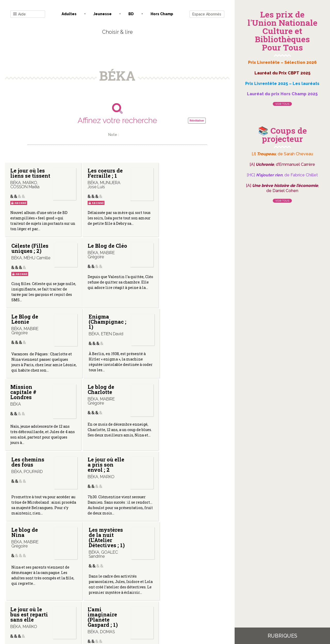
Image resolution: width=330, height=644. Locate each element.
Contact (59, 592)
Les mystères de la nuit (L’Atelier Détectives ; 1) (178, 401)
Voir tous (282, 104)
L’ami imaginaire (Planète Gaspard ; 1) (100, 486)
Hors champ (162, 14)
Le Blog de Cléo (24, 253)
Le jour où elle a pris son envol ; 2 (29, 399)
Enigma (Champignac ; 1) (179, 256)
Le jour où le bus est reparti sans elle (29, 484)
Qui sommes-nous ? (90, 592)
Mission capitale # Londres (23, 326)
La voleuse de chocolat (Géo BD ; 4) (178, 484)
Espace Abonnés (207, 14)
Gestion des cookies (167, 592)
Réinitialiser (197, 121)
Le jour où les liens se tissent (28, 176)
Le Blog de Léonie (99, 253)
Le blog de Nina (99, 396)
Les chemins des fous (177, 324)
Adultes (69, 14)
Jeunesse (102, 14)
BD (131, 14)
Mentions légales (129, 592)
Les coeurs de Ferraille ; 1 (103, 173)
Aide (19, 14)
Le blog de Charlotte (99, 324)
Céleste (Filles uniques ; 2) (179, 173)
